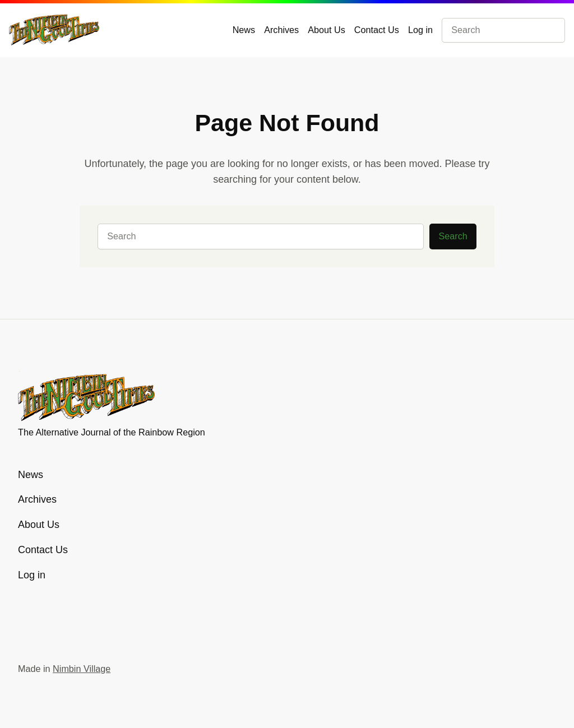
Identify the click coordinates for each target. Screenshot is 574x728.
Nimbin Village (82, 669)
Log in (420, 30)
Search (453, 236)
